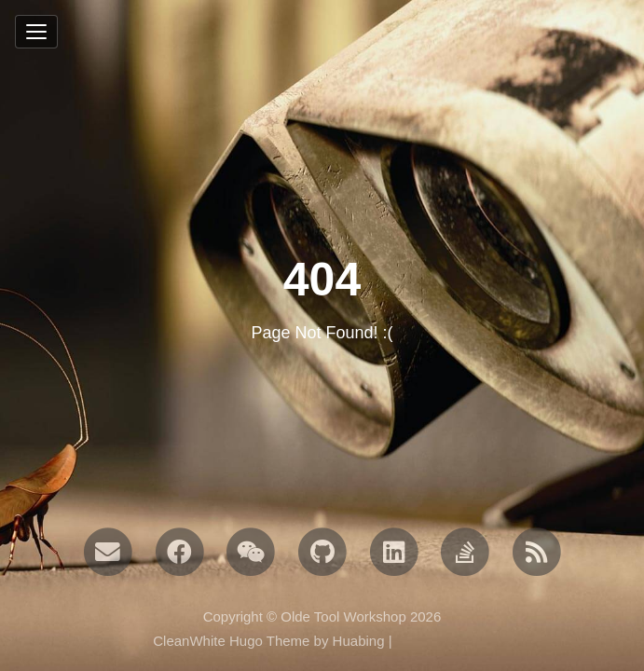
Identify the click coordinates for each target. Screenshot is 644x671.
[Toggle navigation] (36, 32)
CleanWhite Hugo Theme (231, 641)
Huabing (359, 641)
